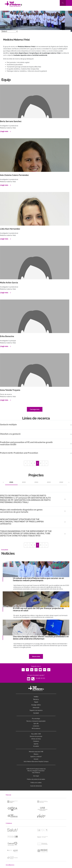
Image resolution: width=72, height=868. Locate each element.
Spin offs (36, 724)
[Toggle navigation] (69, 3)
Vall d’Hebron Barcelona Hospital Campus (36, 762)
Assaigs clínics (36, 705)
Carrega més (35, 409)
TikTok (49, 669)
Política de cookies (36, 783)
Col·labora (36, 741)
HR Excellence (36, 728)
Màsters (36, 754)
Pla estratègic (36, 719)
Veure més (36, 656)
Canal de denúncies (36, 786)
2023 (49, 482)
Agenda (36, 744)
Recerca (36, 699)
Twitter (23, 669)
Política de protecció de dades (36, 779)
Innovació (36, 708)
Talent (36, 702)
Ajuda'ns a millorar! (36, 757)
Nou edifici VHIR (36, 734)
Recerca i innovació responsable (36, 721)
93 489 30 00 (40, 678)
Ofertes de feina (36, 739)
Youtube (40, 669)
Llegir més (4, 131)
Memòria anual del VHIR (36, 752)
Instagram (36, 669)
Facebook (27, 669)
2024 (36, 482)
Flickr (45, 669)
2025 (24, 482)
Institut (36, 697)
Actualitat (36, 746)
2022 (61, 482)
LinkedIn (32, 669)
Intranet (36, 759)
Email (29, 678)
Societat (36, 713)
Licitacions (36, 726)
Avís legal (36, 776)
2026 (11, 482)
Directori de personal (36, 736)
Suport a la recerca (36, 710)
